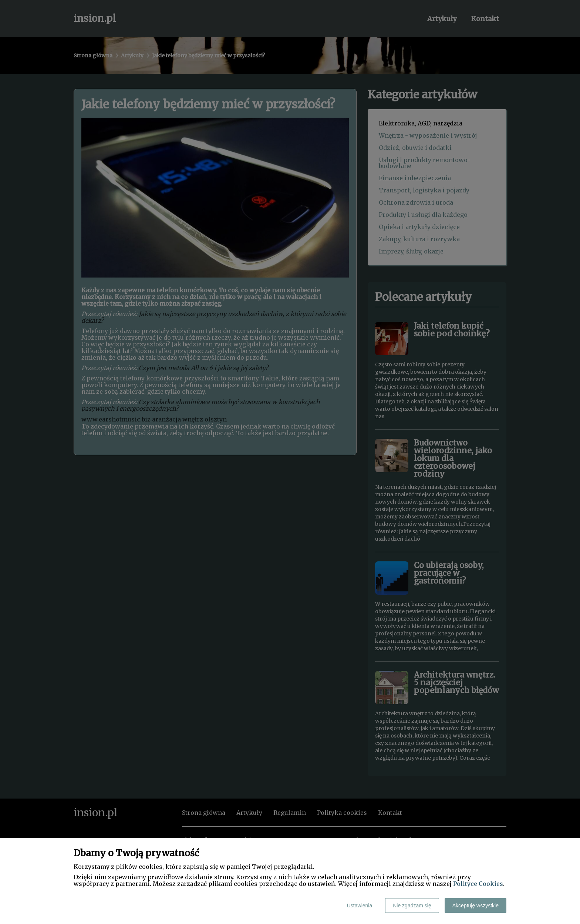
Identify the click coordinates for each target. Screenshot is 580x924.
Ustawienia (360, 905)
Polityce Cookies (478, 884)
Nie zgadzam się (412, 905)
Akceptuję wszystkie (476, 905)
